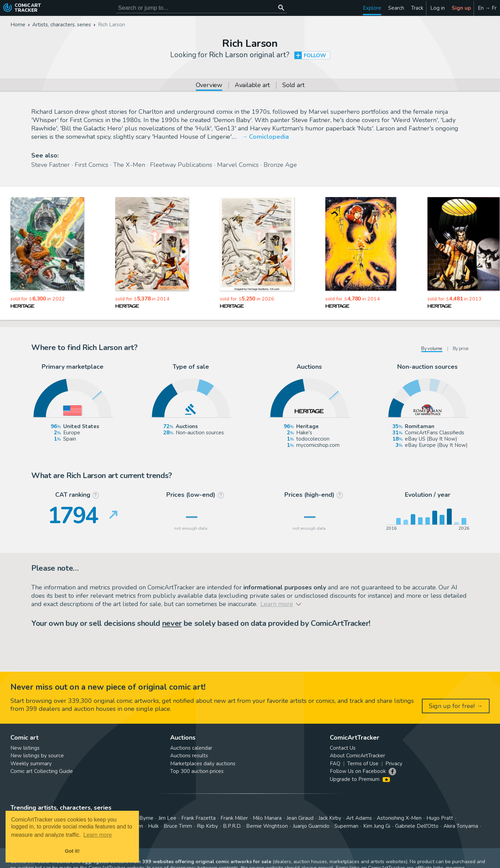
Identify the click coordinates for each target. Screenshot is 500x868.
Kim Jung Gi (377, 826)
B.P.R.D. (232, 826)
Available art (252, 86)
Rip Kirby (207, 826)
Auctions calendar (191, 748)
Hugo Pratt (440, 818)
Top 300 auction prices (197, 771)
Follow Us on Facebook (358, 771)
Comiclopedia (269, 137)
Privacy (394, 764)
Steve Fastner (51, 165)
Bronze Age (280, 165)
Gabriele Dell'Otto (417, 826)
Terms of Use (363, 764)
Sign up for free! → (456, 706)
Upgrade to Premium (360, 779)
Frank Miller (234, 818)
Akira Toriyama (461, 826)
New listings (25, 748)
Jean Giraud (300, 818)
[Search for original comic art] (202, 8)
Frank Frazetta (198, 818)
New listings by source (37, 756)
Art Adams (359, 818)
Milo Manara (267, 818)
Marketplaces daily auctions (203, 764)
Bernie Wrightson (267, 826)
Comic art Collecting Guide (42, 771)
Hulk (153, 826)
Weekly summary (31, 764)
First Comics (91, 165)
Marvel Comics (238, 165)
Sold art (293, 86)
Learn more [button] (98, 835)
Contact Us (343, 748)
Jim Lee (167, 818)
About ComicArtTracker (357, 756)
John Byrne (140, 818)
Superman (346, 826)
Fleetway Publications (181, 165)
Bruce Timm (178, 826)
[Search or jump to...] (281, 8)
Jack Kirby (330, 818)
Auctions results (189, 756)
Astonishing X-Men (399, 818)
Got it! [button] (72, 851)
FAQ (335, 764)
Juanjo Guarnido (311, 826)
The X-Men (129, 165)
